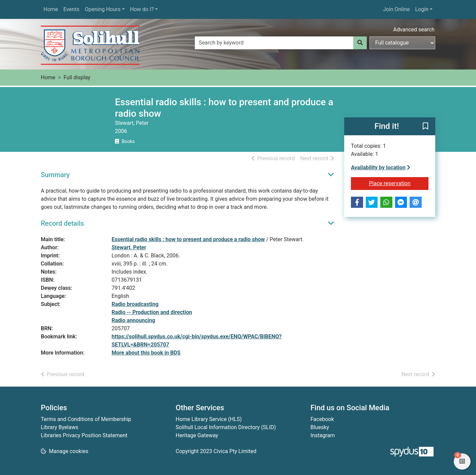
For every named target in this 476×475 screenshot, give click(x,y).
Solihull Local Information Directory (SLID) (226, 427)
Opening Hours (102, 9)
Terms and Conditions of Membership (86, 419)
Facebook (322, 419)
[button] (425, 127)
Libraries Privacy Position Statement (84, 435)
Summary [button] (55, 175)
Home (51, 9)
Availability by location (381, 167)
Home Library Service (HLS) (209, 419)
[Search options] (402, 43)
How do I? (142, 9)
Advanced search (414, 30)
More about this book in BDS (146, 353)
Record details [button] (62, 223)
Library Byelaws (59, 427)
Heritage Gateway (197, 435)
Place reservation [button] (399, 183)
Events (71, 9)
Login (422, 9)
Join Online (396, 9)
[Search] (360, 43)
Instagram (323, 435)
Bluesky (320, 427)
